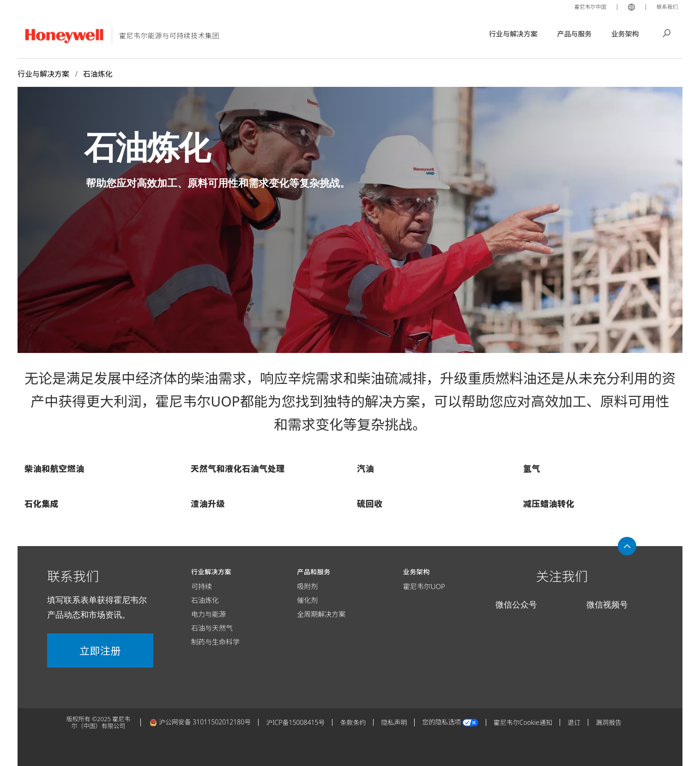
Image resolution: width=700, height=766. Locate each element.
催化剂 (307, 600)
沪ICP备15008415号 (295, 722)
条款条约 (353, 722)
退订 (574, 722)
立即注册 (100, 650)
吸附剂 (307, 586)
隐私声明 (394, 722)
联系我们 (666, 6)
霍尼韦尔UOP (424, 586)
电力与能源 (208, 614)
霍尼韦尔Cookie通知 (523, 722)
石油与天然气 (212, 628)
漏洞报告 (609, 722)
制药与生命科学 (215, 642)
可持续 (202, 586)
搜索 (667, 32)
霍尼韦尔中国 (585, 6)
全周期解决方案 (321, 614)
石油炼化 (205, 600)
